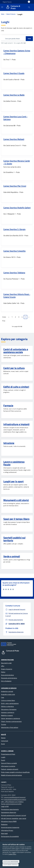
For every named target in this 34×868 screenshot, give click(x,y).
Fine (4, 321)
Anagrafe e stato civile (8, 694)
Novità (3, 735)
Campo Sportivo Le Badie (14, 95)
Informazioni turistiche (8, 766)
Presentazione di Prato (8, 754)
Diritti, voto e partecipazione (10, 703)
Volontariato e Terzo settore (10, 727)
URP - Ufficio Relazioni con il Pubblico (12, 802)
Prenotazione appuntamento (10, 809)
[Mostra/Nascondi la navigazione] (2, 7)
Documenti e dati (6, 663)
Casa (3, 697)
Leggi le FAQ (5, 806)
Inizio (4, 317)
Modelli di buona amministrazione (11, 775)
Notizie (3, 738)
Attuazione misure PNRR (9, 821)
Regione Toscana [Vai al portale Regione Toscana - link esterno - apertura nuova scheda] (7, 2)
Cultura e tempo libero (8, 700)
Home (3, 14)
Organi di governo (7, 669)
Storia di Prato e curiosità (9, 763)
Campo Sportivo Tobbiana (14, 273)
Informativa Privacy (7, 830)
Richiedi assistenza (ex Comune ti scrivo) (14, 815)
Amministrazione (7, 660)
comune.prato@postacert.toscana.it (15, 797)
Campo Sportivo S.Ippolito (14, 251)
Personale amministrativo (9, 678)
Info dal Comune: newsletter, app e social (14, 818)
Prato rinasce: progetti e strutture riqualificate (15, 772)
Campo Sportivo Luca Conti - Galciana (15, 118)
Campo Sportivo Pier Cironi (15, 186)
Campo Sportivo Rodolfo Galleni (17, 208)
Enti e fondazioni (6, 681)
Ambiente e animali (7, 691)
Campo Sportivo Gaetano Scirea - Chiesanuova (17, 52)
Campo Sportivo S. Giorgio (14, 229)
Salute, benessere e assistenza (11, 718)
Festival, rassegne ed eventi (10, 769)
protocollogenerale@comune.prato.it (15, 799)
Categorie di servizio (9, 688)
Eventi (3, 760)
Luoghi (3, 757)
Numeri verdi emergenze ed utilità (11, 804)
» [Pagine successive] (29, 317)
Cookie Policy (12, 854)
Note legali (4, 833)
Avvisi (3, 744)
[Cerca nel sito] (29, 7)
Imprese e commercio (8, 712)
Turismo (4, 724)
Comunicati (5, 741)
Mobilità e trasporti (7, 715)
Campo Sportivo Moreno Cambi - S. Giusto (17, 162)
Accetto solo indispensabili (11, 861)
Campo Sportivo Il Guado (14, 73)
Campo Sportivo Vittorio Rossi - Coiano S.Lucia (17, 296)
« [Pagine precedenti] (9, 317)
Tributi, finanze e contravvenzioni (11, 721)
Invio (29, 39)
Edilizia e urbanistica (7, 706)
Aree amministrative (7, 675)
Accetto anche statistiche (11, 865)
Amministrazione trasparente (10, 827)
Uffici (3, 666)
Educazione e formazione (9, 709)
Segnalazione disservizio (9, 812)
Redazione (4, 824)
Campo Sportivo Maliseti (14, 139)
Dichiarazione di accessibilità (10, 836)
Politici (3, 672)
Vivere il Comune (11, 14)
